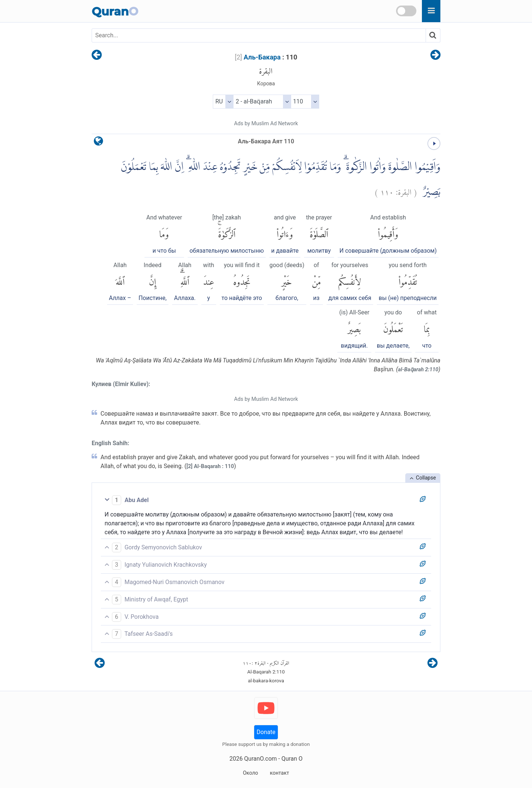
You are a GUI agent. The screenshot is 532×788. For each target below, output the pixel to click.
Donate (266, 732)
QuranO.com (260, 759)
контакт (279, 773)
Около (250, 773)
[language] (98, 143)
